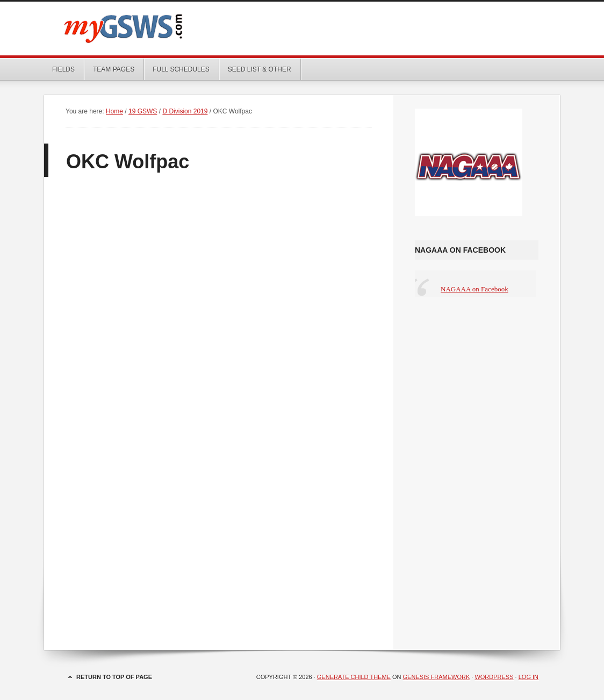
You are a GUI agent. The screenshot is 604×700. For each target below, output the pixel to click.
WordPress (494, 677)
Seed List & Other (256, 69)
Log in (528, 677)
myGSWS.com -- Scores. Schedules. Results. (302, 28)
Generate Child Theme (354, 677)
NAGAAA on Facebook (460, 250)
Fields (63, 69)
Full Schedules (177, 69)
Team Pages (110, 69)
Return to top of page (114, 677)
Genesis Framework (437, 677)
